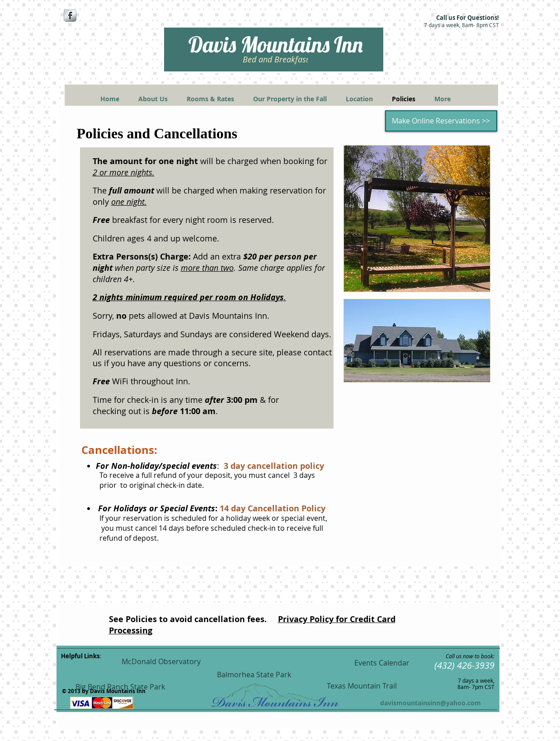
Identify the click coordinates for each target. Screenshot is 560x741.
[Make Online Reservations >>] (441, 121)
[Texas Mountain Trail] (362, 686)
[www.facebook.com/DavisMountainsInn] (117, 5)
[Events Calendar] (382, 663)
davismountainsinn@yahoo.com (431, 703)
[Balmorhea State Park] (254, 675)
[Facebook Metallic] (70, 15)
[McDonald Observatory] (161, 662)
